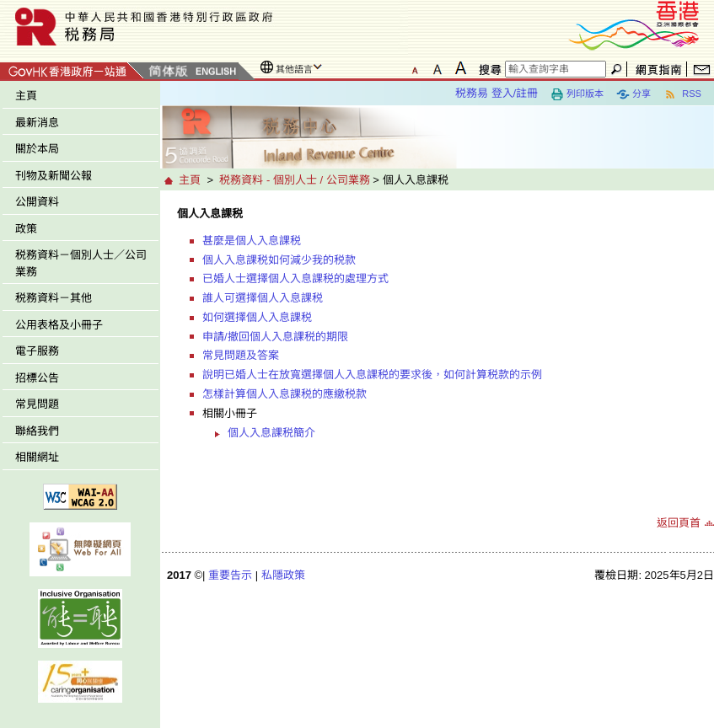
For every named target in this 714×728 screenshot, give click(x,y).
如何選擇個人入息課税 (257, 317)
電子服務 (37, 351)
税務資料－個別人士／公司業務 (81, 263)
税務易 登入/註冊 (497, 93)
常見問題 (37, 404)
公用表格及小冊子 (59, 325)
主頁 (26, 96)
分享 (633, 94)
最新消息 (37, 123)
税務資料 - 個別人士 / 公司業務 (294, 180)
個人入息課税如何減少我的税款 (279, 260)
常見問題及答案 (241, 355)
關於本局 (37, 149)
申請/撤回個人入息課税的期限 (275, 337)
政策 (26, 229)
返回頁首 (679, 523)
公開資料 (37, 202)
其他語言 (294, 69)
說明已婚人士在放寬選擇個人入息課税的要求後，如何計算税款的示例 (372, 375)
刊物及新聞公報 (54, 176)
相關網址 (37, 457)
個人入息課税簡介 (271, 433)
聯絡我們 (37, 431)
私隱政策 (283, 575)
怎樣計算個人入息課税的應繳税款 (285, 394)
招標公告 (37, 378)
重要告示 (230, 575)
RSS (682, 94)
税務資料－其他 (54, 298)
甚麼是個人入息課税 (252, 241)
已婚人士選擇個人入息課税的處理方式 (295, 278)
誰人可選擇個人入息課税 (263, 298)
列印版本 (577, 94)
